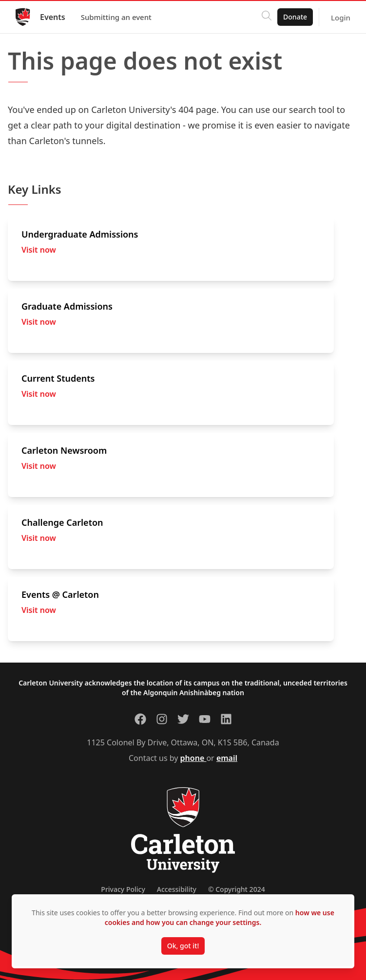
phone (193, 758)
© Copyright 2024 (237, 889)
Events (53, 17)
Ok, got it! (183, 946)
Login (341, 18)
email (227, 758)
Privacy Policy (123, 889)
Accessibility (177, 889)
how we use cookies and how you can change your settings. (220, 917)
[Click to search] (267, 17)
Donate (295, 17)
